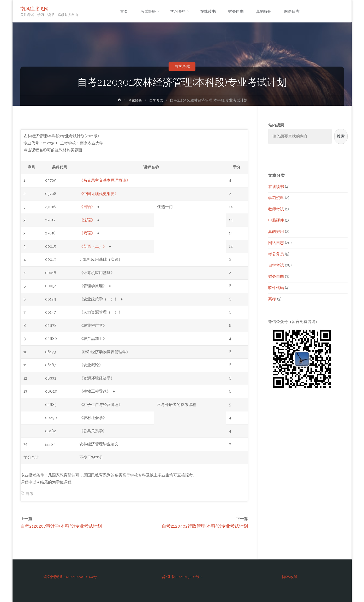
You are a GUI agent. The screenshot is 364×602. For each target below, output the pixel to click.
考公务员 (276, 254)
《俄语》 (87, 233)
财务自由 (276, 276)
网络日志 (276, 243)
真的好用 (276, 232)
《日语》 (87, 207)
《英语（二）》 (93, 246)
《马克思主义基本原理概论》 (105, 180)
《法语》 (87, 220)
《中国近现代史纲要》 (99, 194)
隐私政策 (290, 577)
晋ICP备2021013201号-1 (182, 577)
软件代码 (276, 288)
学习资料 (276, 198)
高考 (272, 299)
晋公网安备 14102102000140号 (70, 577)
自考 (29, 494)
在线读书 (276, 187)
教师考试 (276, 209)
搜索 (341, 136)
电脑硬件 (276, 220)
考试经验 (135, 100)
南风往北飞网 (35, 9)
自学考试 (182, 67)
